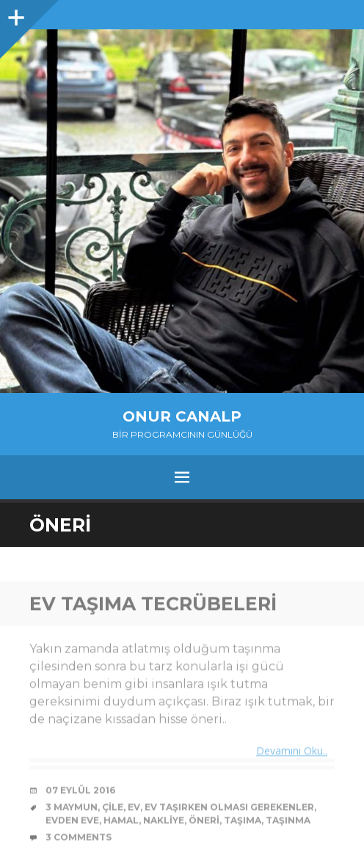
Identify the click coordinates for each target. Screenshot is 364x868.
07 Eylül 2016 (80, 791)
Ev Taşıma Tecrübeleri (153, 605)
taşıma (243, 821)
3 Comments (79, 838)
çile (113, 808)
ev (134, 808)
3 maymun (72, 808)
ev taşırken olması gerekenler (229, 808)
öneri (204, 821)
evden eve (72, 821)
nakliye (164, 821)
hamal (121, 821)
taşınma (288, 821)
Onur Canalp (182, 416)
